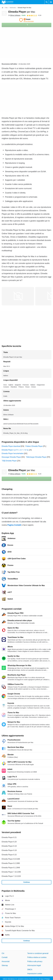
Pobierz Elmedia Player (34, 446)
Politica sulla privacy (35, 961)
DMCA (30, 969)
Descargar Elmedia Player (11, 457)
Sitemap (5, 965)
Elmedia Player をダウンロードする (15, 450)
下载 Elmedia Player (9, 461)
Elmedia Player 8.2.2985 (11, 863)
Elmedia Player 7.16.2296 (11, 872)
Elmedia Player (22, 12)
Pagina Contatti (14, 525)
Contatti (5, 957)
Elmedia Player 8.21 (9, 837)
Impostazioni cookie (35, 974)
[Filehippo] (7, 2)
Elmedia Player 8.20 (9, 842)
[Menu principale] (51, 2)
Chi (3, 953)
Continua (27, 882)
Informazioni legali (34, 965)
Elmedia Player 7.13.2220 (11, 876)
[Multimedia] (13, 8)
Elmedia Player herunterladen (13, 453)
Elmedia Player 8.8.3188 (11, 859)
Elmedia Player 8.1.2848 (11, 868)
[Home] (3, 8)
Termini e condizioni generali (38, 953)
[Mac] (7, 8)
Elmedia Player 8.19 (9, 846)
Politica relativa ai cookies (37, 957)
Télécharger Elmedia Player (36, 457)
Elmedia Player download (11, 446)
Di (14, 15)
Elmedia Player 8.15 (9, 855)
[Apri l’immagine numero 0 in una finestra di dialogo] (18, 296)
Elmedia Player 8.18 (9, 850)
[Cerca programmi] (47, 2)
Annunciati (6, 961)
